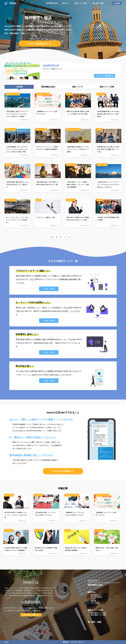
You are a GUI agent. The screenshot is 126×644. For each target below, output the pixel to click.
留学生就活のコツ (96, 595)
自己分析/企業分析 (96, 597)
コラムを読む (95, 603)
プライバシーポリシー (77, 642)
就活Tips (65, 3)
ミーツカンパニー (23, 371)
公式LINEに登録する (63, 471)
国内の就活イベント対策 (98, 613)
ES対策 (93, 599)
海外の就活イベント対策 (98, 615)
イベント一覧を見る (105, 76)
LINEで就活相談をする (40, 44)
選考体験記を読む (52, 3)
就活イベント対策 (81, 3)
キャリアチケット (74, 276)
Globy (7, 642)
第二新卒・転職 (98, 3)
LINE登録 (117, 3)
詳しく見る (50, 289)
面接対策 (93, 601)
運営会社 (66, 642)
